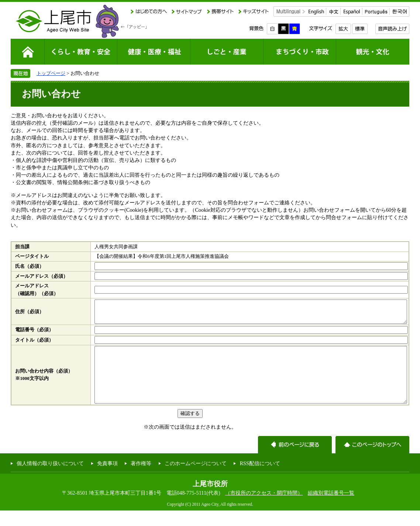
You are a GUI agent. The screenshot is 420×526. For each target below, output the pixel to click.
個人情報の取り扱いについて (50, 479)
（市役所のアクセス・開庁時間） (264, 508)
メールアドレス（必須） (42, 276)
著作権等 (141, 479)
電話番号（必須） (34, 334)
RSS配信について (260, 479)
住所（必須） (30, 314)
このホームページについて (196, 479)
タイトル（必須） (34, 345)
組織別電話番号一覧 (331, 508)
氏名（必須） (30, 266)
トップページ (51, 73)
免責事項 (107, 479)
